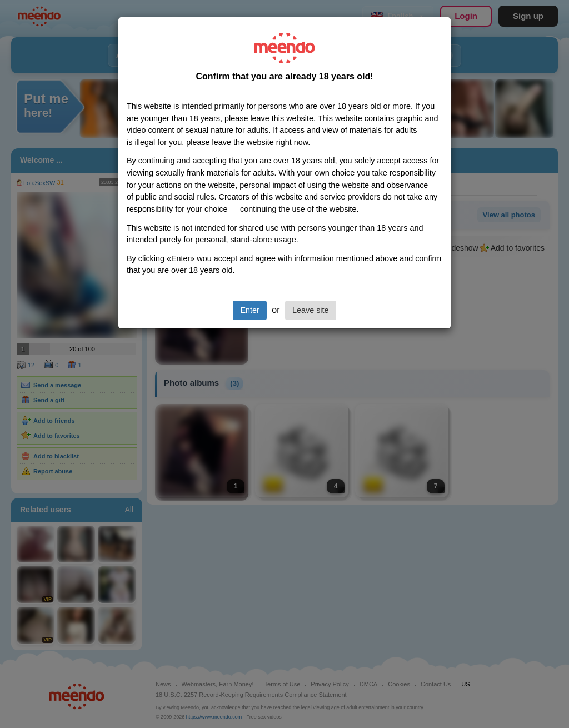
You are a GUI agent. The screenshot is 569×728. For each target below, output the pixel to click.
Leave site (311, 310)
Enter (249, 310)
